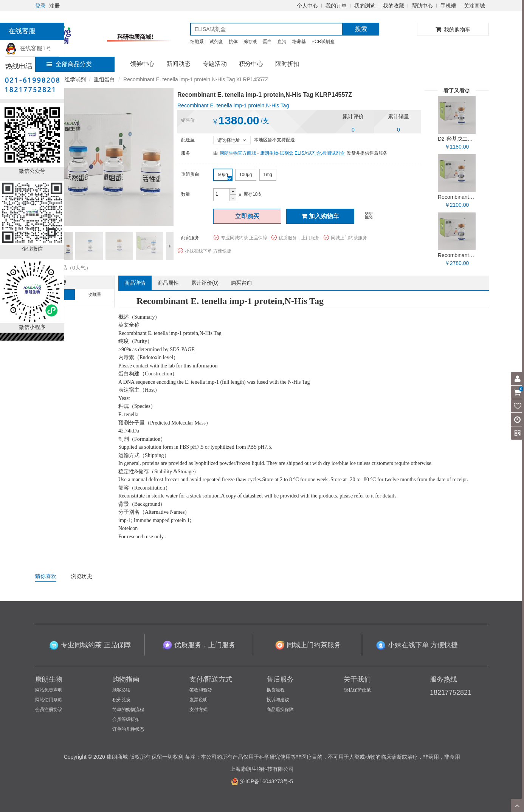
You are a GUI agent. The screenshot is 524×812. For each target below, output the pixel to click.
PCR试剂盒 (323, 42)
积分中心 (251, 64)
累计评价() (205, 283)
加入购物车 (320, 216)
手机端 (448, 6)
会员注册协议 (49, 710)
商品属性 (168, 283)
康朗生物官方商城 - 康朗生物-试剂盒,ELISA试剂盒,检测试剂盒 (282, 153)
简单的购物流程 (128, 710)
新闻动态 (178, 64)
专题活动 (215, 64)
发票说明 (198, 700)
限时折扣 (287, 64)
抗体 (233, 42)
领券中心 (142, 64)
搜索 (361, 29)
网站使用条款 (49, 700)
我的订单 (336, 6)
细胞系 (197, 42)
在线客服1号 (28, 48)
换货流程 (276, 690)
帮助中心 (422, 6)
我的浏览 (365, 6)
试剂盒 (216, 42)
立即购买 (247, 216)
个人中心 (307, 6)
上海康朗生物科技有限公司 (262, 769)
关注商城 (474, 6)
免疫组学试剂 (70, 79)
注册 (54, 6)
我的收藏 (394, 6)
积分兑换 (121, 700)
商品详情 (135, 283)
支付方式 (198, 710)
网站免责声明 (49, 690)
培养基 (299, 42)
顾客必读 (121, 690)
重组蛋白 (104, 79)
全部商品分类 (69, 64)
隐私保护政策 (357, 690)
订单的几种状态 (128, 729)
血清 (282, 42)
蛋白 (267, 42)
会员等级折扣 (126, 719)
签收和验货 (201, 690)
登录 (40, 6)
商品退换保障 (280, 710)
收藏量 (95, 294)
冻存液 (250, 42)
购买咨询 (241, 283)
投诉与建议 (278, 700)
